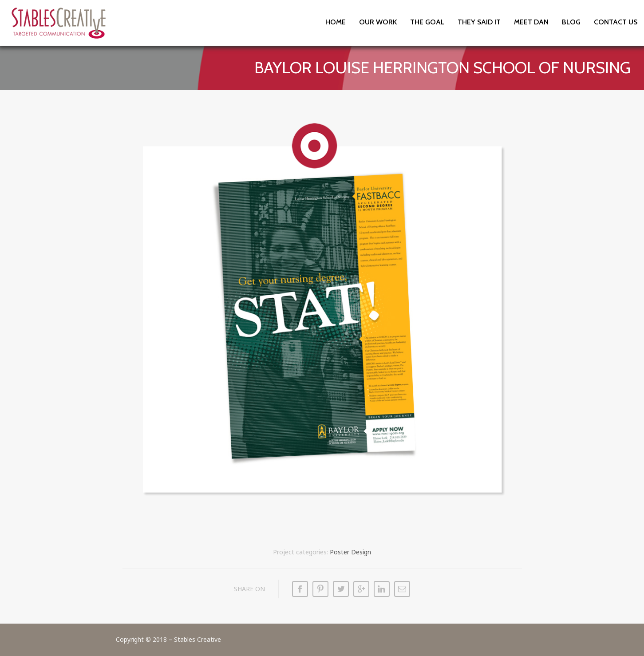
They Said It (479, 22)
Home (336, 22)
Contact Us (616, 22)
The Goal (427, 22)
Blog (571, 22)
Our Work (378, 22)
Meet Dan (531, 22)
